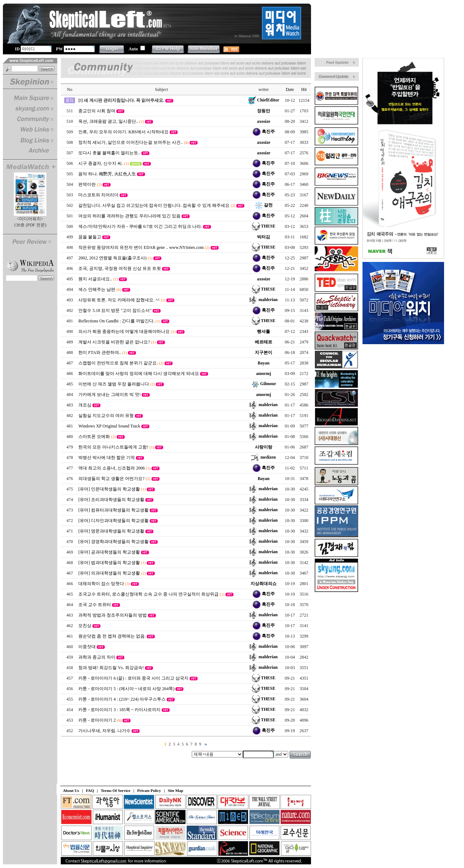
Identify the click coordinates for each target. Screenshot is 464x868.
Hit (304, 89)
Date (290, 89)
